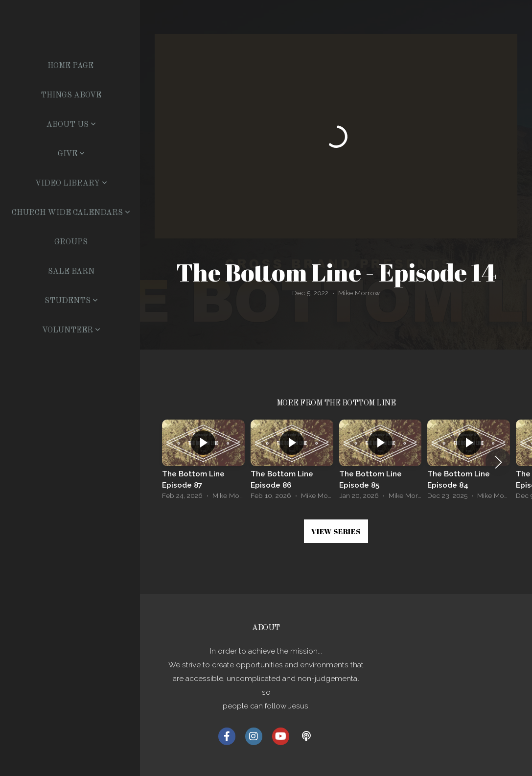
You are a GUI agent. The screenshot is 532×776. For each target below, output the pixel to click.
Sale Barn (71, 272)
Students (71, 301)
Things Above (71, 95)
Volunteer (71, 330)
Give (71, 154)
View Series (336, 531)
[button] (498, 462)
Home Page (70, 66)
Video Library (71, 184)
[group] (203, 462)
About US (71, 125)
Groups (71, 242)
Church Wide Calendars (71, 213)
